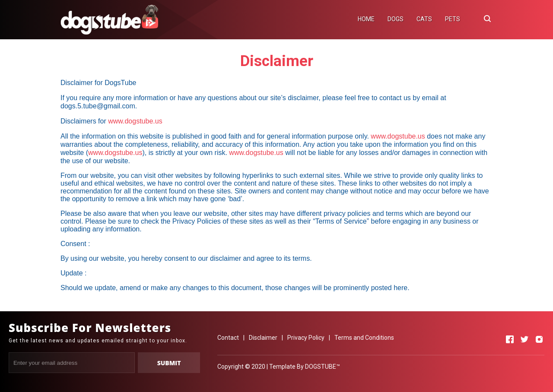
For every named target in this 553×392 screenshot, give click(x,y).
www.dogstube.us (135, 121)
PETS (453, 19)
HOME (366, 19)
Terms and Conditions (364, 338)
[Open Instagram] (539, 339)
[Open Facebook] (510, 339)
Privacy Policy (306, 338)
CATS (424, 19)
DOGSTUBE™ (323, 367)
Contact (228, 338)
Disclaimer (263, 338)
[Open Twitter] (524, 339)
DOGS (396, 19)
